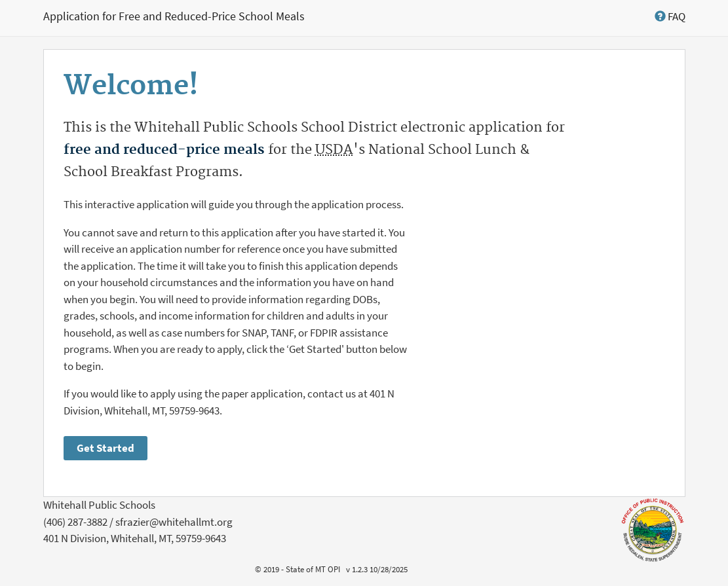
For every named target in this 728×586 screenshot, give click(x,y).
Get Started (105, 448)
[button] (670, 16)
